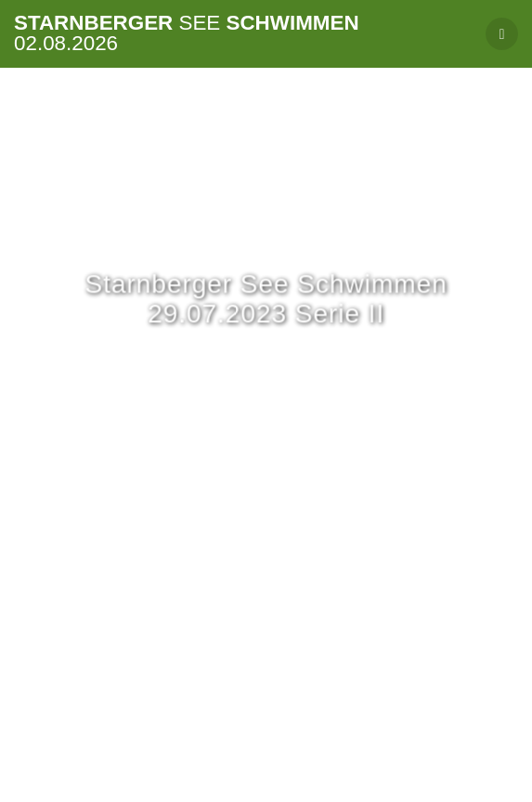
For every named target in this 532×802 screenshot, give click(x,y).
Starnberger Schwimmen (187, 34)
